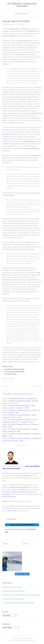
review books (26, 475)
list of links (25, 29)
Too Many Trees (23, 490)
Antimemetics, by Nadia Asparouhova (13, 599)
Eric (24, 24)
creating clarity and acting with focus (20, 487)
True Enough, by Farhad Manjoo (14, 371)
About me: (5, 473)
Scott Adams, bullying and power (15, 369)
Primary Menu (23, 14)
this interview (31, 31)
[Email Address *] (22, 519)
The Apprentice (6, 386)
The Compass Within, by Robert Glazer (14, 591)
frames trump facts (24, 41)
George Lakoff (14, 29)
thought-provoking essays (31, 148)
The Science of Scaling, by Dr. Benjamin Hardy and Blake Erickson (21, 595)
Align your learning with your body (12, 587)
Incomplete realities (11, 374)
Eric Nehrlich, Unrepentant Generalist (22, 5)
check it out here (12, 511)
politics (11, 378)
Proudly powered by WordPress (22, 638)
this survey (30, 280)
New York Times (9, 195)
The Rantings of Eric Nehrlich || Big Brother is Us (23, 398)
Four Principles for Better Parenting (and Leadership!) (18, 603)
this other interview (8, 36)
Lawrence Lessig (36, 113)
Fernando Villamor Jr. (28, 641)
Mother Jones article (8, 134)
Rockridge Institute (30, 141)
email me (5, 501)
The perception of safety (36, 386)
